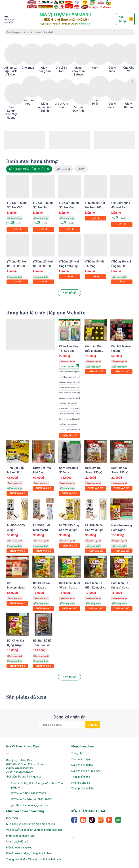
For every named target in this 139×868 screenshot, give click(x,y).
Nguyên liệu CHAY (82, 760)
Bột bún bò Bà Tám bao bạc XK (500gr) (42, 640)
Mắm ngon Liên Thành (45, 102)
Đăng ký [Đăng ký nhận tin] (93, 720)
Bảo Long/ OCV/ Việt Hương (11, 108)
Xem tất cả (69, 288)
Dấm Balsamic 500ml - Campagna (69, 468)
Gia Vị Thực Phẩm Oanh (45, 865)
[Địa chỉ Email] (69, 720)
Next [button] (132, 77)
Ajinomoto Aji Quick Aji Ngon (11, 66)
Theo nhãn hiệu (81, 754)
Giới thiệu (12, 813)
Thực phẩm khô (81, 772)
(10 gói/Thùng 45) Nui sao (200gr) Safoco (121, 203)
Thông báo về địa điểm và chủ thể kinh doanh (33, 855)
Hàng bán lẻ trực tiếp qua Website (46, 308)
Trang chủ (77, 749)
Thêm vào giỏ (70, 431)
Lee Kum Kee (28, 97)
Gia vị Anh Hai (61, 101)
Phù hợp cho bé (81, 778)
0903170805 (38, 789)
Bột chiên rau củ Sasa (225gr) (42, 583)
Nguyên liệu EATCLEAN (86, 766)
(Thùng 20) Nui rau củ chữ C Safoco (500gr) (43, 261)
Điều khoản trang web (19, 843)
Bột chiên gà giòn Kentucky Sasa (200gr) (95, 583)
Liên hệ (17, 224)
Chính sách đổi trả (17, 837)
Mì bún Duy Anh (78, 104)
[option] (11, 77)
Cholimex (28, 63)
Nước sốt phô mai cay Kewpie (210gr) (43, 468)
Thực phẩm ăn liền (82, 784)
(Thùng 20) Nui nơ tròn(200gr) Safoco (95, 203)
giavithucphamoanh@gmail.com (30, 800)
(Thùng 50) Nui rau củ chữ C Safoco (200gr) (17, 261)
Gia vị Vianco (112, 101)
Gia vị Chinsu (112, 65)
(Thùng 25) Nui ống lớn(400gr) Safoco (69, 261)
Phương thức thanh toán (21, 831)
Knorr (95, 63)
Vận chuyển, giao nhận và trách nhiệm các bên (34, 825)
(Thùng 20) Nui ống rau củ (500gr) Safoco (121, 261)
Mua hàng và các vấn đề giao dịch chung (30, 819)
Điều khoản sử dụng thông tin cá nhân (29, 849)
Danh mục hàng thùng (32, 156)
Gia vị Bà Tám (61, 65)
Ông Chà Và (129, 65)
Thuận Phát (95, 97)
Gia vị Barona (129, 101)
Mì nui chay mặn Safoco (78, 66)
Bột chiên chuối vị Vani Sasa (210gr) (69, 583)
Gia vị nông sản (45, 65)
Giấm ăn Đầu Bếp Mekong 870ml (94, 346)
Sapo (78, 865)
